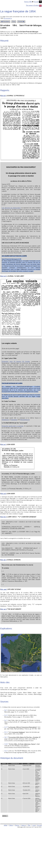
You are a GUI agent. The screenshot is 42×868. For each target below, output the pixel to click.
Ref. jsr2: (3, 494)
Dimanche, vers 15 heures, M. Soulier (16, 362)
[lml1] (6, 715)
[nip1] (6, 751)
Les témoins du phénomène (11, 208)
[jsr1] (6, 720)
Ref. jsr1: (3, 445)
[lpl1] (6, 710)
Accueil (36, 2)
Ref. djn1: (4, 560)
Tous (14, 22)
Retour (17, 825)
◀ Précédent (5, 22)
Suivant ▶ (21, 22)
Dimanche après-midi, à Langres (12, 426)
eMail (6, 825)
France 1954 (28, 2)
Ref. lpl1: (3, 96)
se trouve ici (8, 19)
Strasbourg (5, 420)
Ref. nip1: (4, 609)
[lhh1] (6, 732)
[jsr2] (6, 727)
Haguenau (14, 420)
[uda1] (6, 744)
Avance (24, 825)
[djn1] (6, 737)
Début (11, 825)
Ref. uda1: (4, 590)
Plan (29, 825)
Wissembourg (25, 420)
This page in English (34, 6)
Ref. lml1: (4, 276)
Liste (34, 825)
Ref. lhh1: (4, 517)
